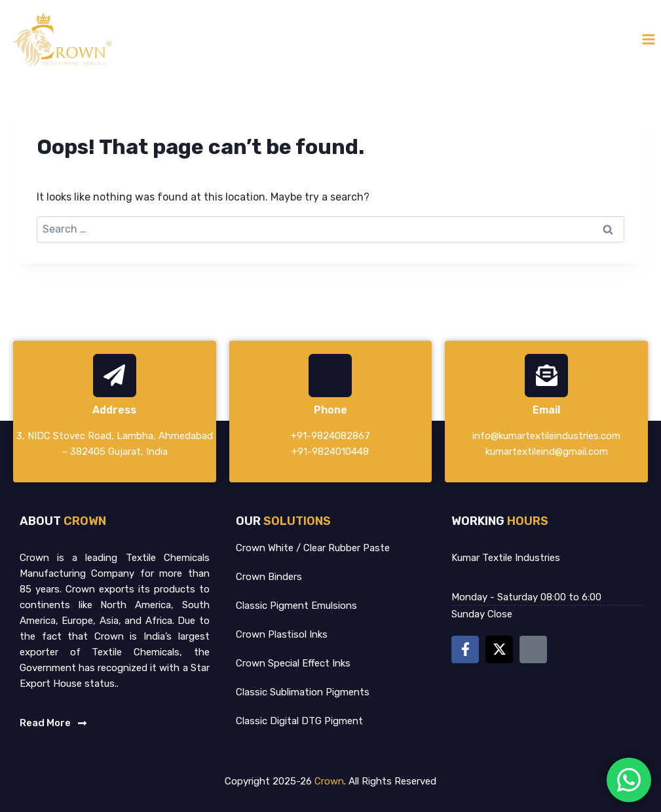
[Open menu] (648, 39)
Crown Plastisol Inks (282, 634)
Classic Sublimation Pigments (303, 692)
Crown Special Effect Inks (293, 663)
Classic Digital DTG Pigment (299, 721)
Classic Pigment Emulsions (296, 606)
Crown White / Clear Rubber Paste (313, 548)
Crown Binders (269, 577)
